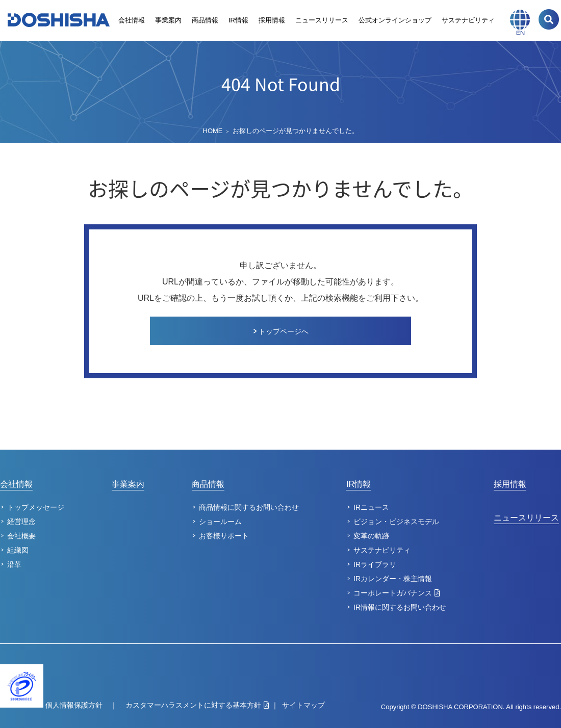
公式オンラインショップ (395, 20)
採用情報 (272, 20)
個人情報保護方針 (74, 705)
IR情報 (238, 20)
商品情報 (205, 20)
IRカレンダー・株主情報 (393, 579)
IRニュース (371, 507)
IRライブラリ (375, 564)
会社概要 (21, 536)
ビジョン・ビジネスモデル (396, 522)
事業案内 (168, 20)
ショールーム (220, 522)
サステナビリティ (468, 20)
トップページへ (284, 331)
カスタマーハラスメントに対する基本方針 (193, 705)
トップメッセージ (36, 507)
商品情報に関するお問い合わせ (249, 507)
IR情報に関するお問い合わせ (400, 607)
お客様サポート (224, 536)
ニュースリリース (322, 20)
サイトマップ (303, 705)
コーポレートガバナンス (393, 593)
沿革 (14, 564)
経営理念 (21, 522)
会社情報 (132, 20)
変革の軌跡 (371, 536)
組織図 (18, 550)
